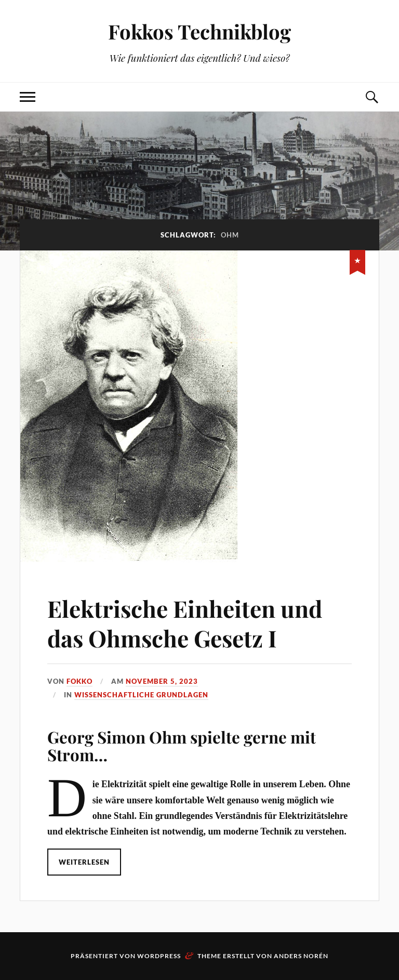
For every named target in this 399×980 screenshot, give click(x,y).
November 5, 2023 (162, 681)
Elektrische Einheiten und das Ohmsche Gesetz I (185, 623)
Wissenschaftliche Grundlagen (141, 695)
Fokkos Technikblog (199, 31)
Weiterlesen (84, 862)
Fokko (79, 681)
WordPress (159, 956)
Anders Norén (301, 956)
